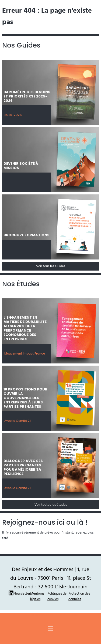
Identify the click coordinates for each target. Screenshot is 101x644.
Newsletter (22, 593)
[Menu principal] (51, 629)
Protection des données (79, 596)
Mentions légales (37, 596)
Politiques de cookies (57, 596)
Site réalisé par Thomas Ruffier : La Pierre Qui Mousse (51, 615)
